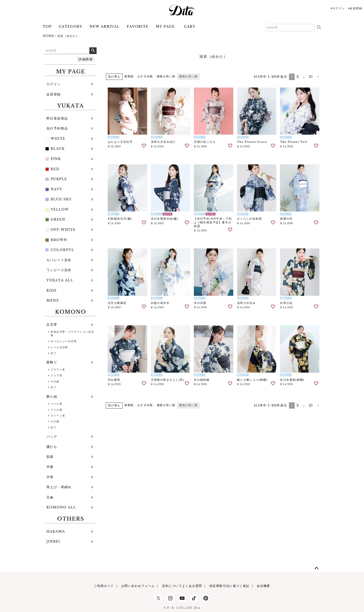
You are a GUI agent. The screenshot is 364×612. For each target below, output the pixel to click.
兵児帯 (52, 325)
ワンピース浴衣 (59, 270)
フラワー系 (58, 370)
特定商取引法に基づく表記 (229, 586)
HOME (49, 36)
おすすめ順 (145, 76)
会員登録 (356, 8)
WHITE (58, 139)
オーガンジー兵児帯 (64, 341)
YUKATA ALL (60, 280)
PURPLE (59, 179)
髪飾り (52, 362)
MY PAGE (165, 26)
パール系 (56, 404)
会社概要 (263, 586)
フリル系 (56, 410)
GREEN (58, 219)
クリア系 (56, 375)
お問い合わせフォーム (138, 586)
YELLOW (60, 209)
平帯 (50, 477)
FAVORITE (138, 26)
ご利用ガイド (104, 586)
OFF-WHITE (63, 230)
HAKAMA (56, 531)
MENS (53, 300)
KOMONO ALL (61, 507)
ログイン (339, 8)
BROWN (59, 240)
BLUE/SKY (61, 199)
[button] (318, 77)
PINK (56, 159)
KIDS (52, 290)
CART (190, 26)
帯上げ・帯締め (59, 487)
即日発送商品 (57, 118)
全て (54, 353)
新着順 (129, 76)
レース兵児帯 (59, 347)
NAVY (56, 189)
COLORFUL (62, 250)
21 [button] (311, 77)
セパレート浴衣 (59, 260)
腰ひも (52, 447)
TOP (47, 26)
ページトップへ (317, 568)
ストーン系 (58, 416)
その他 (55, 381)
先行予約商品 (57, 128)
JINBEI (53, 541)
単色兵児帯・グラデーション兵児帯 (72, 334)
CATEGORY (70, 26)
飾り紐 (52, 397)
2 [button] (298, 77)
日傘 (50, 497)
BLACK (58, 149)
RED (55, 169)
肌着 (50, 457)
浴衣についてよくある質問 (182, 586)
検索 (93, 51)
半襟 (50, 467)
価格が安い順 (166, 76)
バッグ (52, 436)
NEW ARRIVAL (105, 26)
